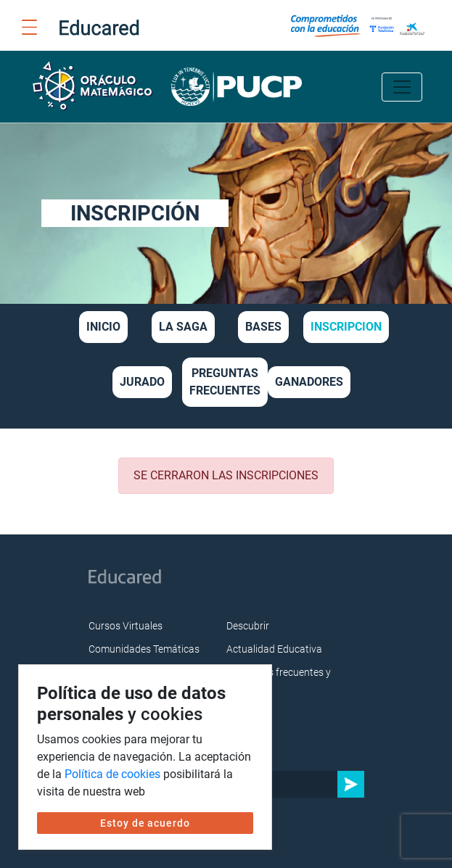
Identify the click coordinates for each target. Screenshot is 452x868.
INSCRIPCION (346, 327)
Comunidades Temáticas (144, 649)
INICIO (103, 327)
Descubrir (248, 626)
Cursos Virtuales (126, 626)
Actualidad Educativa (274, 649)
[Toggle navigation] (402, 87)
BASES (263, 327)
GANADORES (309, 382)
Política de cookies (112, 774)
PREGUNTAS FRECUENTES (225, 382)
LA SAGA (183, 327)
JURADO (142, 382)
